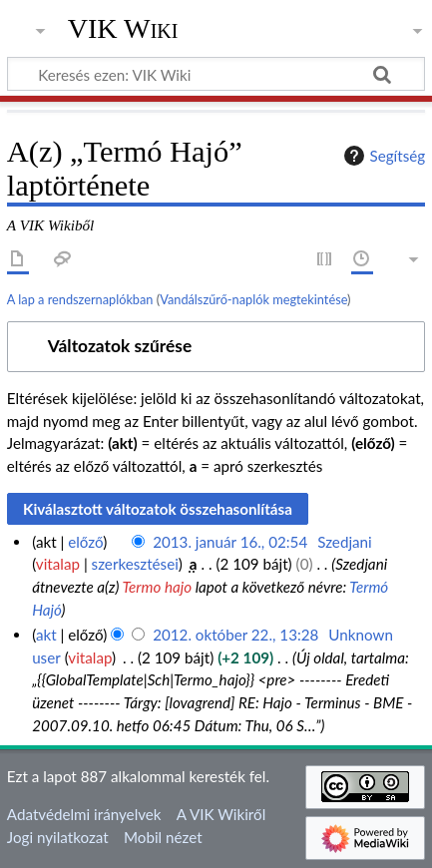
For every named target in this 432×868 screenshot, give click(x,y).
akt (46, 635)
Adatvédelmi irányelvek (84, 814)
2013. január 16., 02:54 (230, 542)
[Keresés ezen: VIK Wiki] (216, 74)
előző (85, 542)
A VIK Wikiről (221, 814)
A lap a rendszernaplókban (80, 299)
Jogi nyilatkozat (58, 837)
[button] (216, 347)
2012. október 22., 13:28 (235, 635)
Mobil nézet (163, 837)
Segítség (382, 156)
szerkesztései (135, 564)
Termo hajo (157, 587)
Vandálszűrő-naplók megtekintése (253, 299)
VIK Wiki (123, 29)
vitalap (58, 564)
